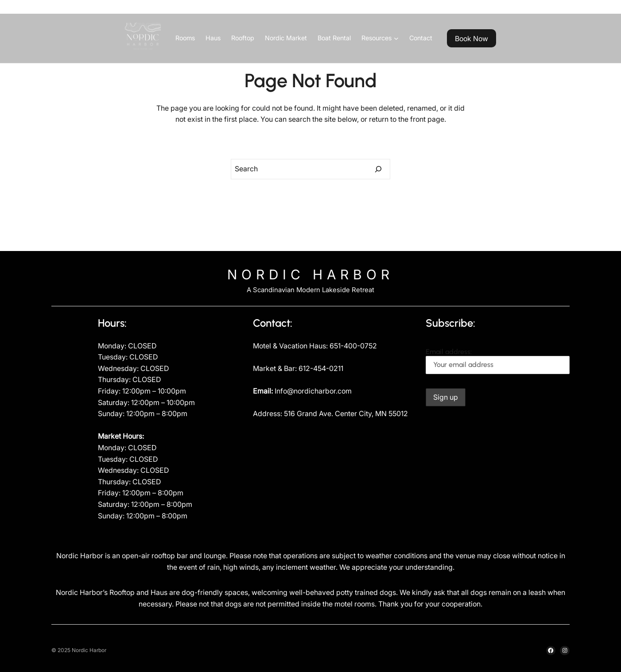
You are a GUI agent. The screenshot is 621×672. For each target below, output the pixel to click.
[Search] (378, 169)
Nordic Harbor (310, 274)
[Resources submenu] (396, 38)
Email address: (498, 361)
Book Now (472, 39)
